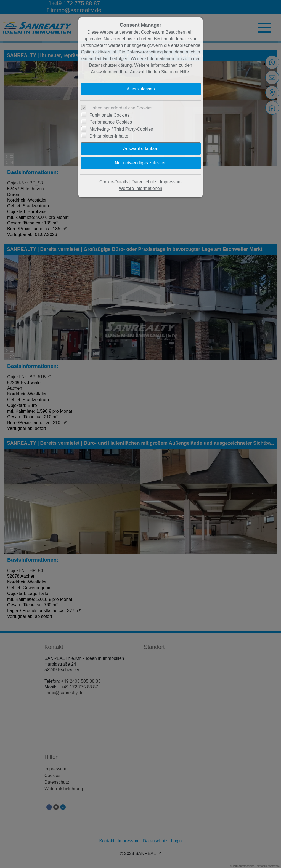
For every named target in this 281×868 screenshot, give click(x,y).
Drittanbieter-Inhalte (109, 136)
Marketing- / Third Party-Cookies (121, 129)
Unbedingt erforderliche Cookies (121, 108)
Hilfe (184, 72)
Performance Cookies (111, 122)
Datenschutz (144, 182)
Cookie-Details (114, 182)
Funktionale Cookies (109, 115)
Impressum (171, 182)
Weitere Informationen (140, 188)
